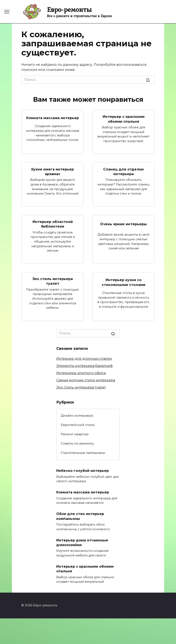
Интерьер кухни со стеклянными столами (124, 282)
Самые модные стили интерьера (86, 380)
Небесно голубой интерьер (82, 471)
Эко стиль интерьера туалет (53, 281)
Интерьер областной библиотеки (53, 224)
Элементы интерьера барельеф (85, 366)
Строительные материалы (83, 453)
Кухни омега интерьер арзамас (53, 171)
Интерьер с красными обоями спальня (124, 119)
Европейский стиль (78, 425)
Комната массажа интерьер (53, 118)
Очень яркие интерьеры (123, 224)
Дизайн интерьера (77, 415)
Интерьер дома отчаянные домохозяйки (82, 542)
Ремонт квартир (75, 434)
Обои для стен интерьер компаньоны (80, 516)
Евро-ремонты (69, 9)
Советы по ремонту (77, 443)
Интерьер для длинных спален (84, 359)
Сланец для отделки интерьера (123, 171)
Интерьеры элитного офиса (81, 373)
